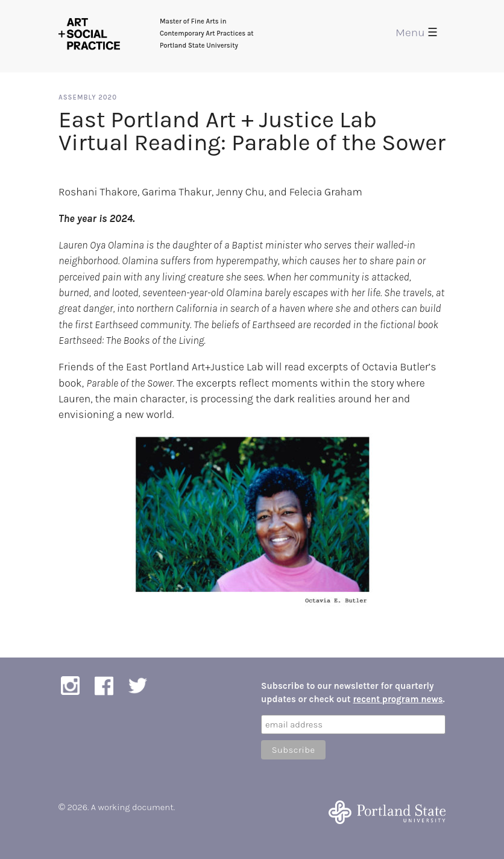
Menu (417, 32)
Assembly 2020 (88, 97)
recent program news (398, 699)
